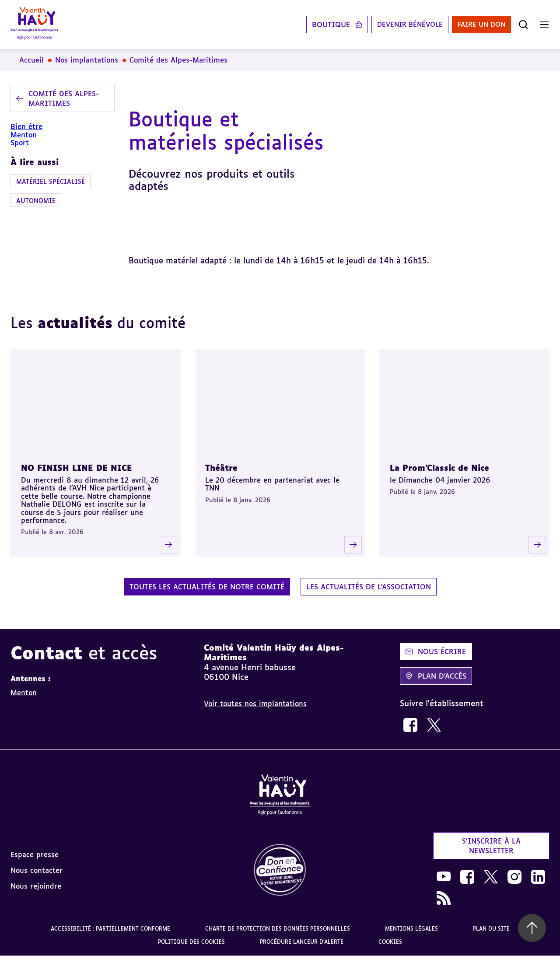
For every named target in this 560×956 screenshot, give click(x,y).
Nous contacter (37, 870)
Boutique (321, 25)
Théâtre (221, 468)
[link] (410, 725)
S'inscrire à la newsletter (491, 846)
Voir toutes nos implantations (255, 704)
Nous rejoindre (36, 886)
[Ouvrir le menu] (544, 25)
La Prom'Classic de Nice (439, 468)
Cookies (390, 942)
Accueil (31, 60)
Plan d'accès (436, 676)
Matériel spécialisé (51, 181)
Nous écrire (436, 651)
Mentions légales (411, 929)
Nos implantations (87, 60)
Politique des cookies (191, 942)
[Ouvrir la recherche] (523, 25)
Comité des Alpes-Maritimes (178, 60)
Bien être (26, 126)
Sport (20, 143)
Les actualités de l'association (369, 587)
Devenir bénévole (403, 25)
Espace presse (35, 854)
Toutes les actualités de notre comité (207, 587)
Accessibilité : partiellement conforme (110, 929)
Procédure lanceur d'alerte (302, 942)
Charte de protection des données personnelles (278, 929)
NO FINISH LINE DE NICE (77, 468)
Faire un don (479, 25)
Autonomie (36, 201)
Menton (24, 135)
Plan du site (491, 929)
